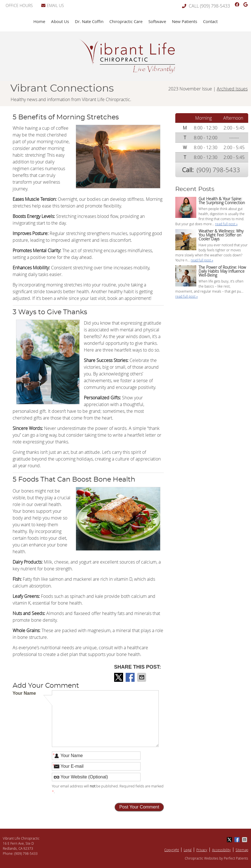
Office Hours (19, 5)
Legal (188, 850)
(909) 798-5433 (215, 6)
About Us (60, 21)
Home (39, 21)
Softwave (157, 21)
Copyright (172, 850)
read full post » (226, 224)
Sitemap (242, 850)
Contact (210, 21)
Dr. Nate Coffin (89, 21)
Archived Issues (232, 89)
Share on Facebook (131, 677)
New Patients (185, 21)
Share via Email (142, 677)
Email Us (53, 5)
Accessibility (221, 850)
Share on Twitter (119, 677)
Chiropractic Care (126, 21)
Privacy (202, 850)
